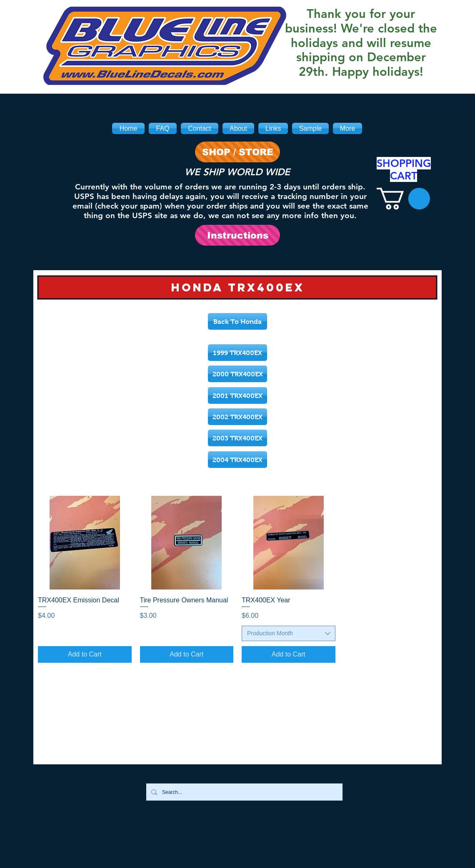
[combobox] (289, 634)
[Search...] (244, 792)
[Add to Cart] (85, 654)
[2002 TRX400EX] (237, 417)
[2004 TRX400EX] (237, 460)
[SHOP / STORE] (237, 152)
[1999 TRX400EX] (237, 353)
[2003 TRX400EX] (237, 438)
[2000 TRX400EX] (237, 374)
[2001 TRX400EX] (237, 395)
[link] (403, 199)
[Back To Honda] (237, 321)
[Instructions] (237, 235)
